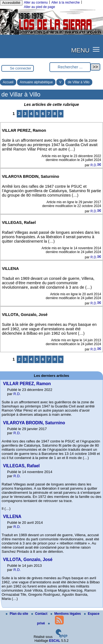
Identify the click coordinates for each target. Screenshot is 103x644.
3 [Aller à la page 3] (25, 114)
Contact (40, 614)
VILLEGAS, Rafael (21, 466)
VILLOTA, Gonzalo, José (28, 560)
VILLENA (12, 516)
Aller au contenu (36, 2)
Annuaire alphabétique (36, 82)
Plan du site (17, 614)
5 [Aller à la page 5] (37, 114)
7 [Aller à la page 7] (49, 114)
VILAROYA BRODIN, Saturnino (34, 423)
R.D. (94, 165)
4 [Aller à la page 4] (31, 114)
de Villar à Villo (79, 82)
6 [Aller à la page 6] (43, 114)
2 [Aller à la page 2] (19, 114)
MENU (80, 50)
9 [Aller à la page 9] (61, 114)
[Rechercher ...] (70, 67)
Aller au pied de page (39, 7)
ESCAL (55, 641)
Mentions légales (66, 614)
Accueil (8, 82)
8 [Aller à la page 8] (55, 114)
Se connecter (21, 68)
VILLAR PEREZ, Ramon (27, 384)
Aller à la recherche (66, 2)
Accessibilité (11, 3)
